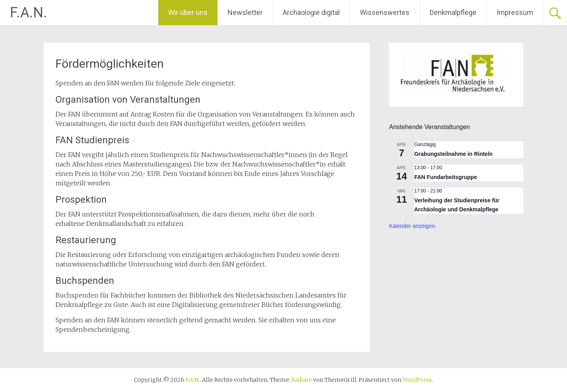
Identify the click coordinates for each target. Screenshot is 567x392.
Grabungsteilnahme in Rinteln (453, 154)
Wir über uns (188, 12)
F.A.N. (29, 13)
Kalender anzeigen (412, 226)
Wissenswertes (385, 12)
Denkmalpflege (453, 12)
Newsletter (245, 12)
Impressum (515, 12)
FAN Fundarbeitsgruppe (446, 177)
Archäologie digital (311, 12)
